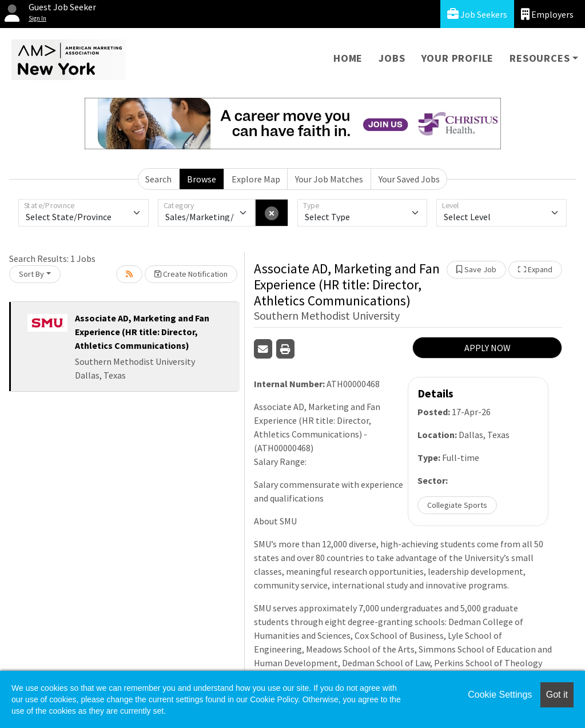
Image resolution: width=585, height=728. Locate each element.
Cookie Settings (500, 695)
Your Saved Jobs (409, 179)
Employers (547, 14)
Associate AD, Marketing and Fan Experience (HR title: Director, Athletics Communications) (142, 332)
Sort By (31, 274)
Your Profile (458, 58)
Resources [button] (540, 58)
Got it (557, 695)
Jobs (392, 58)
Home (348, 58)
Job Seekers (477, 14)
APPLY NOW (488, 348)
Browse (202, 179)
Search (158, 179)
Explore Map (256, 179)
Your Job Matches (329, 179)
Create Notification (191, 274)
